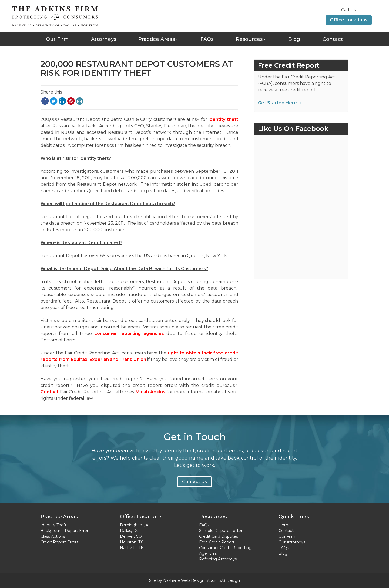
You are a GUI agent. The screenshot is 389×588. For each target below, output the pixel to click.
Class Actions (53, 536)
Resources (249, 39)
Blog (294, 39)
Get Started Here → (280, 103)
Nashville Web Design (184, 580)
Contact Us (194, 482)
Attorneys (104, 39)
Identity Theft (53, 525)
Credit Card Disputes (219, 536)
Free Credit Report (217, 542)
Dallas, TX (129, 531)
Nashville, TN (132, 548)
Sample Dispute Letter (221, 531)
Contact (333, 39)
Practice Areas (157, 39)
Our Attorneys (292, 542)
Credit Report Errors (59, 542)
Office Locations (349, 20)
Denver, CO (131, 536)
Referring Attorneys (218, 559)
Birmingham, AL (135, 525)
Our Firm (57, 39)
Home (285, 525)
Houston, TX (131, 542)
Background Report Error (64, 531)
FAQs (207, 39)
